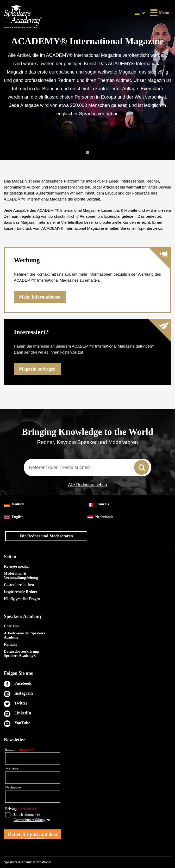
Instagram (24, 693)
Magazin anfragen (37, 369)
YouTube (22, 723)
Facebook (23, 683)
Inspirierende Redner (21, 592)
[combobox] (87, 468)
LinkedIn (23, 713)
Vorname (12, 768)
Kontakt (10, 644)
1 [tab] (88, 153)
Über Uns (11, 626)
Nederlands (100, 517)
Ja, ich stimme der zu (32, 817)
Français (98, 504)
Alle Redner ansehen (87, 485)
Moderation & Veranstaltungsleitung (21, 576)
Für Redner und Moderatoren (46, 536)
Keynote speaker (17, 566)
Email (20, 750)
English (14, 517)
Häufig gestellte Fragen (22, 599)
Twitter (21, 703)
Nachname (13, 787)
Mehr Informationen (40, 297)
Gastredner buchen (19, 585)
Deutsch (14, 504)
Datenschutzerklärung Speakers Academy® (21, 654)
